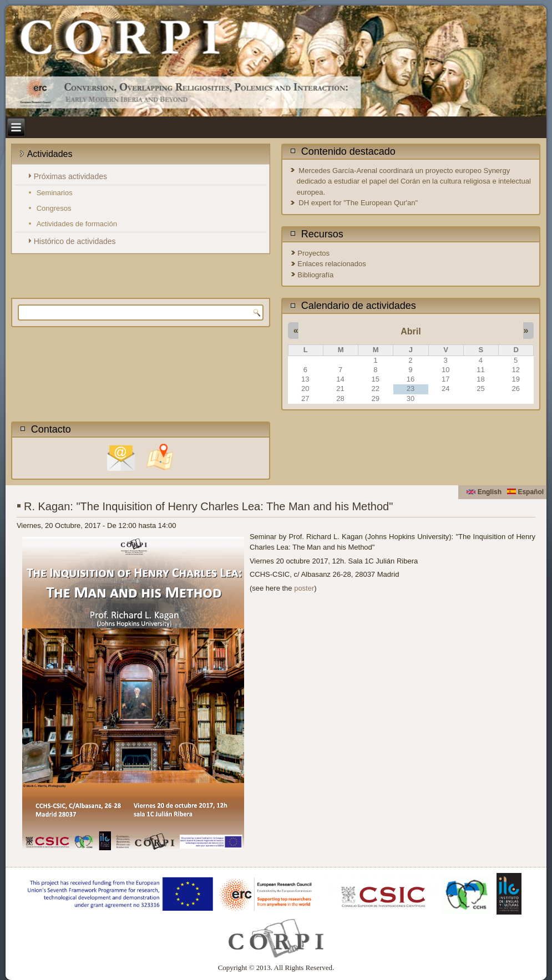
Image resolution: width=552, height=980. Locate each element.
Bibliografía (315, 275)
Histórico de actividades (75, 241)
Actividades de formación (77, 224)
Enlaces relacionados (332, 264)
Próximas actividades (70, 176)
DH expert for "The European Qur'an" (358, 203)
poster (304, 588)
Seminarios (55, 193)
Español (525, 492)
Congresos (54, 208)
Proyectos (313, 253)
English (484, 492)
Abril (411, 331)
